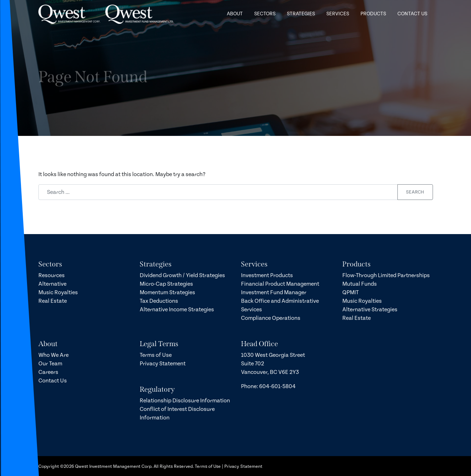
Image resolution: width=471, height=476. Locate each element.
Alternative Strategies (370, 310)
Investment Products (267, 275)
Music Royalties (58, 292)
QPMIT (350, 292)
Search (415, 192)
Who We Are (53, 355)
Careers (48, 372)
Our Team (50, 364)
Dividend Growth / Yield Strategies (182, 275)
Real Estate (53, 301)
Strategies (301, 11)
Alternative (52, 284)
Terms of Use (156, 355)
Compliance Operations (271, 318)
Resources (52, 275)
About (235, 11)
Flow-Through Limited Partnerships (386, 275)
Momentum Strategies (167, 292)
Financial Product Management (280, 284)
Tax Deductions (159, 301)
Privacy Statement (163, 364)
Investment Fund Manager (274, 292)
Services (338, 11)
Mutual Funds (360, 284)
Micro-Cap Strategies (166, 284)
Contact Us (412, 11)
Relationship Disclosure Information (185, 401)
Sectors (265, 11)
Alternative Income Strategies (177, 310)
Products (373, 11)
